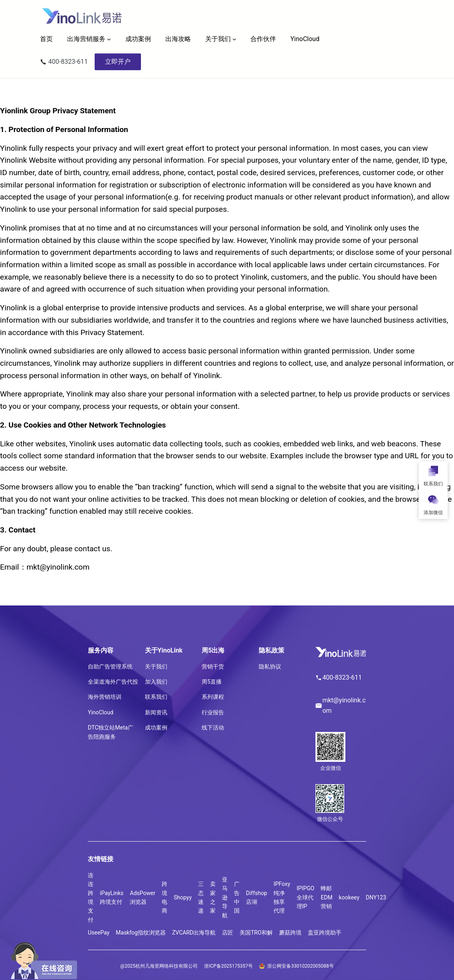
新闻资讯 (156, 712)
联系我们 (156, 697)
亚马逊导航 (225, 897)
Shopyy (183, 897)
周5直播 (212, 682)
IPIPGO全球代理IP (305, 897)
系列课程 (213, 697)
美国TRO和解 (256, 933)
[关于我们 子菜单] (234, 39)
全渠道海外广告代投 (113, 682)
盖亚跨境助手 (325, 933)
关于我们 (218, 39)
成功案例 (156, 728)
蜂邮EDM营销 (326, 897)
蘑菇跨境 (290, 933)
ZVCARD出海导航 (194, 933)
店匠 (228, 933)
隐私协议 (270, 666)
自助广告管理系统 (110, 666)
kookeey (349, 897)
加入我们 (156, 682)
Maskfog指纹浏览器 (141, 933)
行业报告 (213, 712)
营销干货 (213, 666)
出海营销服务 (86, 39)
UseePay (99, 933)
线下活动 (213, 728)
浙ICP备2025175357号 (228, 966)
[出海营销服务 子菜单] (109, 39)
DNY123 (376, 897)
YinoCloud (101, 712)
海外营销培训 (105, 697)
